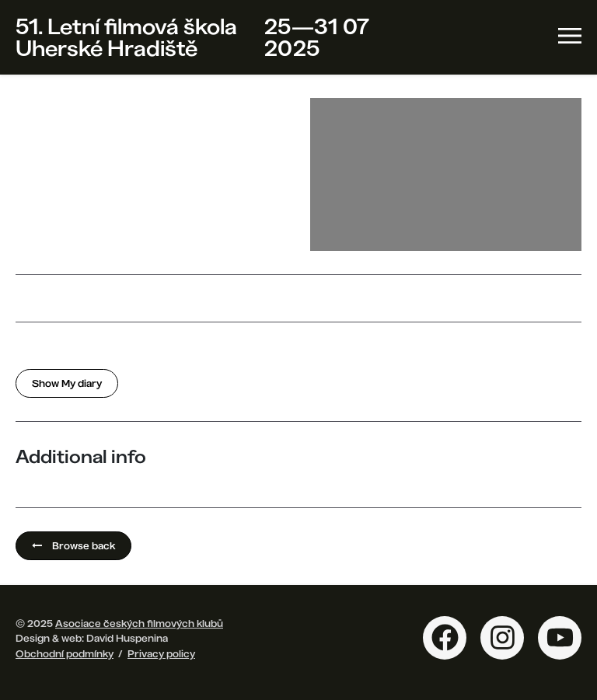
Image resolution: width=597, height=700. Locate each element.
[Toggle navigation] (570, 36)
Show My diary (67, 383)
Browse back (73, 545)
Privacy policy (161, 653)
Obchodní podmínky (65, 653)
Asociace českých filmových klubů (139, 623)
